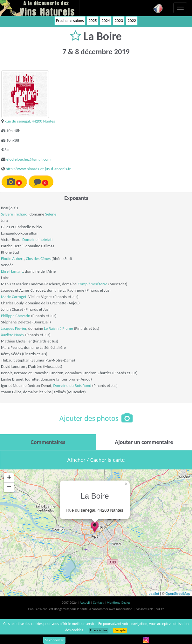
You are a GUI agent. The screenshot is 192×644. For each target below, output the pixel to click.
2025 (93, 20)
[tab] (48, 442)
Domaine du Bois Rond (72, 385)
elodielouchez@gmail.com (28, 159)
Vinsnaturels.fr (40, 8)
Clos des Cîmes (38, 259)
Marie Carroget (14, 297)
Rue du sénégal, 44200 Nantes (30, 121)
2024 (106, 20)
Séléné (51, 214)
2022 (132, 20)
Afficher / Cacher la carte (96, 460)
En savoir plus (98, 630)
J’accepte (120, 630)
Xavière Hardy (13, 335)
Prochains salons (70, 20)
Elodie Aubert (12, 259)
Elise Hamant (12, 271)
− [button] (9, 488)
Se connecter (54, 640)
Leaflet (154, 594)
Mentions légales (119, 603)
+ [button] (9, 478)
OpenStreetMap (178, 594)
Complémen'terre (92, 284)
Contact (99, 603)
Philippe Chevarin (16, 316)
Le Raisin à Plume (58, 328)
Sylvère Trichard (14, 214)
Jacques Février (14, 328)
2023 (119, 20)
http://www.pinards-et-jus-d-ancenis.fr (38, 169)
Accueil (85, 603)
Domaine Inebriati (37, 239)
